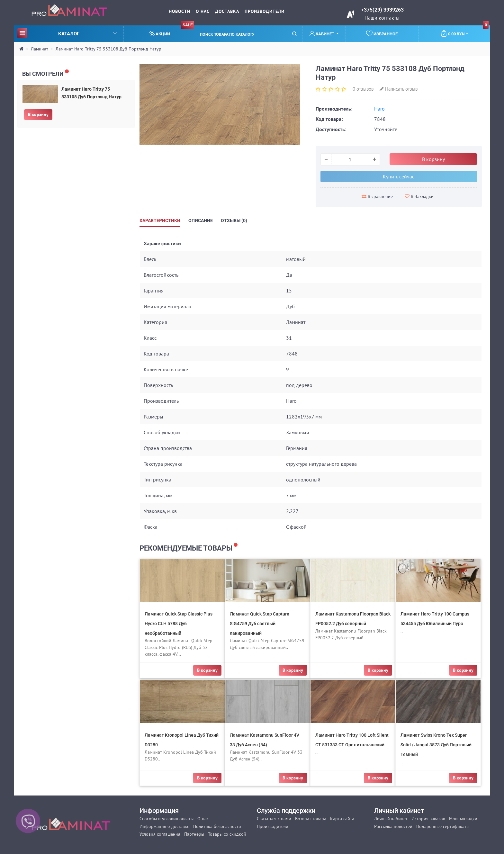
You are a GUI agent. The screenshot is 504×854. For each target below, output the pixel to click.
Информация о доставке (164, 826)
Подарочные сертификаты (443, 826)
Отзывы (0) (234, 220)
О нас (203, 11)
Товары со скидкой (227, 834)
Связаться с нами (274, 819)
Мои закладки (463, 819)
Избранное (382, 33)
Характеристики (160, 220)
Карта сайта (342, 819)
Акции (172, 31)
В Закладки (419, 196)
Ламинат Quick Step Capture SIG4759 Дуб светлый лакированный (260, 624)
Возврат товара (311, 819)
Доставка (227, 11)
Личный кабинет (391, 819)
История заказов (428, 819)
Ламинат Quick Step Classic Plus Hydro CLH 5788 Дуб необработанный (179, 624)
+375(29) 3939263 (382, 10)
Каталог (67, 33)
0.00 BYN (465, 31)
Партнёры (194, 834)
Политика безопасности (217, 826)
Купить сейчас (399, 176)
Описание (201, 220)
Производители (265, 11)
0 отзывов (363, 89)
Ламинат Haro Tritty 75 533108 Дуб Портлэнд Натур (108, 49)
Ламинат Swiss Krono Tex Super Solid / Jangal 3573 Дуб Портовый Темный (436, 745)
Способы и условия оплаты (166, 819)
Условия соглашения (160, 834)
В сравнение (377, 196)
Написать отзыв (399, 89)
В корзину (38, 114)
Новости (180, 11)
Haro (379, 109)
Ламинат (40, 49)
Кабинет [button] (322, 34)
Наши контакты (382, 18)
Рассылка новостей (393, 826)
